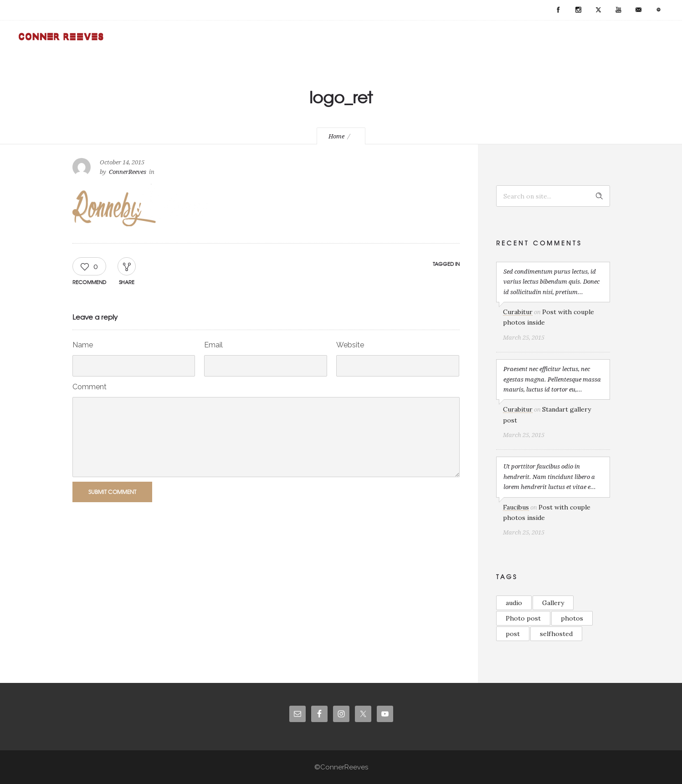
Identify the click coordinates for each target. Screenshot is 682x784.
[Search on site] (553, 196)
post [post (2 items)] (513, 634)
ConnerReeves (128, 172)
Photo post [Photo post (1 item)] (523, 618)
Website (350, 345)
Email (213, 345)
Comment (90, 387)
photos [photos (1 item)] (572, 618)
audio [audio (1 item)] (514, 603)
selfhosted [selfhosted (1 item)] (556, 634)
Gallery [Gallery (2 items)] (553, 603)
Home (336, 136)
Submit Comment (112, 492)
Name (83, 345)
